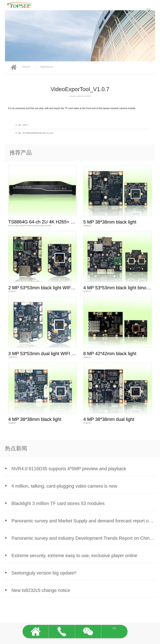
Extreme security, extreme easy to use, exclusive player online (74, 556)
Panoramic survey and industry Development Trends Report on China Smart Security (82, 538)
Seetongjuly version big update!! (44, 573)
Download (26, 67)
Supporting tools (47, 67)
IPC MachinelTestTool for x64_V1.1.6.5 (38, 133)
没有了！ (26, 125)
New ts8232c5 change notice (41, 590)
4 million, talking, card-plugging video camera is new (64, 486)
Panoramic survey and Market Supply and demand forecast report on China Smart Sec (81, 521)
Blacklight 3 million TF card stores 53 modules (58, 503)
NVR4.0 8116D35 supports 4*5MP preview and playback (69, 469)
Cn (114, 628)
